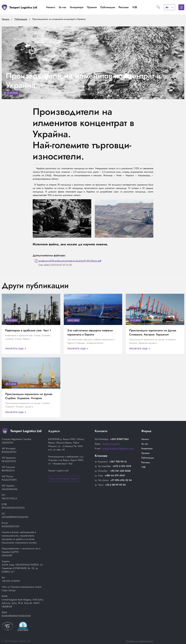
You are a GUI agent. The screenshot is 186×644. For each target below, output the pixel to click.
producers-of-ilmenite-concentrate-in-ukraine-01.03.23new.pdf (70, 261)
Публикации (108, 7)
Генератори (77, 7)
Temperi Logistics (111, 444)
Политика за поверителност (139, 641)
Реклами (124, 7)
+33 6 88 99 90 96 (115, 485)
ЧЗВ (135, 7)
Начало (51, 7)
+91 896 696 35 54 (121, 480)
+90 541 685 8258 (120, 471)
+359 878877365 (119, 439)
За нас (62, 7)
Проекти (92, 7)
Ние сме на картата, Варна (64, 479)
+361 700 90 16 (118, 462)
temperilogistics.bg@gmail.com (118, 448)
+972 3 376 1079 (122, 466)
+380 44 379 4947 (115, 475)
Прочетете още (16, 349)
